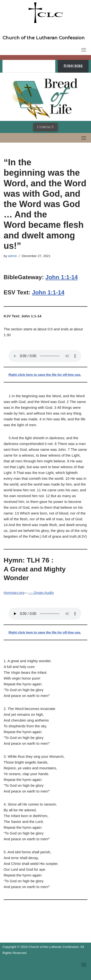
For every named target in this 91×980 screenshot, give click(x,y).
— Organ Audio (41, 593)
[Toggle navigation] (84, 50)
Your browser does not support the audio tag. (45, 356)
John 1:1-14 (62, 277)
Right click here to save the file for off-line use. (45, 375)
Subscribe (73, 66)
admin (12, 256)
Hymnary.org (14, 593)
